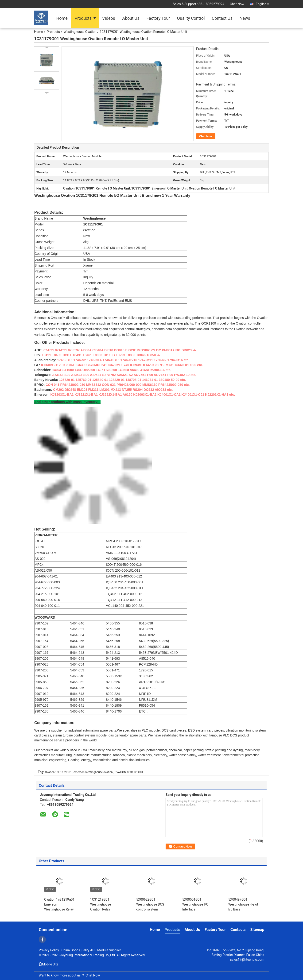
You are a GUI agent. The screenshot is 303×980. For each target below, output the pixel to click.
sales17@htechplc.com (247, 960)
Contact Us (222, 18)
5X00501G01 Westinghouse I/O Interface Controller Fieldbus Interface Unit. (196, 909)
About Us (131, 18)
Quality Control (191, 18)
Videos (109, 18)
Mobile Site (49, 964)
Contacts (238, 930)
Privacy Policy (49, 950)
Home (62, 18)
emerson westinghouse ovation (93, 772)
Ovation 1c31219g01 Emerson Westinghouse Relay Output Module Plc (59, 907)
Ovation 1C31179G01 (58, 772)
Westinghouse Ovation (80, 32)
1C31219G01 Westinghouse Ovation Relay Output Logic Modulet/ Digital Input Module (102, 912)
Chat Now (237, 4)
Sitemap (257, 930)
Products (83, 18)
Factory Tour (158, 18)
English (262, 4)
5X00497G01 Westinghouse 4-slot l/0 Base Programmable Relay (243, 907)
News (245, 18)
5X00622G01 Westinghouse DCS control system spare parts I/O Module (150, 909)
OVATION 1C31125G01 (129, 772)
